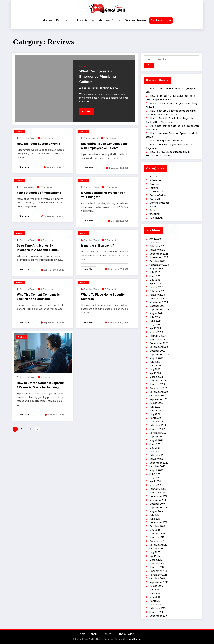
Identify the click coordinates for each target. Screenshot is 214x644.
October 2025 (157, 261)
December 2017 (158, 541)
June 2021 (155, 444)
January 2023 (157, 384)
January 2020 (157, 493)
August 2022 (156, 403)
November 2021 (158, 433)
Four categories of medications (39, 193)
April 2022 (155, 418)
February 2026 (158, 246)
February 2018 (157, 534)
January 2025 (157, 295)
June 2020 (155, 474)
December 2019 (158, 496)
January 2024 (157, 340)
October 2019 (157, 504)
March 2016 (156, 605)
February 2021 (157, 455)
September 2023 (159, 355)
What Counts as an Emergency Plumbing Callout (98, 77)
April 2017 (155, 556)
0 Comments (47, 138)
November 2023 (159, 347)
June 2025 (155, 276)
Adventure (155, 180)
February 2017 (157, 564)
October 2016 (157, 578)
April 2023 (155, 373)
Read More (87, 112)
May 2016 (155, 597)
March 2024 (156, 332)
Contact (108, 634)
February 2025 (158, 291)
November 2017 (158, 545)
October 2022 (157, 396)
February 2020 (158, 489)
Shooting (154, 214)
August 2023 (156, 358)
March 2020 (156, 485)
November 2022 (159, 392)
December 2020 (159, 463)
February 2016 (157, 608)
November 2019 (158, 500)
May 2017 (155, 552)
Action (153, 177)
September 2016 (159, 582)
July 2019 (154, 515)
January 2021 (157, 459)
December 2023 (159, 343)
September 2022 (159, 399)
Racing (153, 206)
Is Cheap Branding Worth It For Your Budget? (103, 195)
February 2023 (158, 381)
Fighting (154, 188)
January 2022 (157, 429)
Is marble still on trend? (97, 245)
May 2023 (155, 369)
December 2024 (159, 299)
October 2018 (157, 526)
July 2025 (155, 272)
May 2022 (155, 414)
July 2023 (155, 362)
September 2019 (159, 508)
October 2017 (157, 549)
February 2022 (158, 425)
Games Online (110, 20)
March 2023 (156, 377)
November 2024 (159, 302)
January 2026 (157, 250)
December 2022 (159, 388)
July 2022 (155, 407)
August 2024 (157, 313)
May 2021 (155, 448)
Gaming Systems (159, 203)
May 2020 (155, 478)
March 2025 (156, 287)
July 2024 (155, 317)
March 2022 (156, 422)
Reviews (82, 66)
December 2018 (158, 522)
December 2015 (158, 616)
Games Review (136, 20)
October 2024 (158, 306)
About (94, 634)
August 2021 (156, 440)
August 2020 (156, 470)
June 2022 (155, 411)
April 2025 (155, 283)
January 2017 (157, 567)
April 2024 (155, 328)
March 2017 (156, 560)
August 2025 (156, 269)
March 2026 (156, 243)
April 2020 (155, 481)
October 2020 (157, 466)
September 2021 (159, 437)
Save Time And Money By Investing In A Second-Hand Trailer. (37, 248)
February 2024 (158, 336)
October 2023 (157, 351)
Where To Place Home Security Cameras (103, 297)
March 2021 (156, 452)
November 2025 (159, 257)
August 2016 (156, 586)
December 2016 (158, 571)
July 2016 (154, 590)
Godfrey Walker (91, 138)
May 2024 (155, 325)
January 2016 (157, 612)
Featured (64, 20)
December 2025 (159, 254)
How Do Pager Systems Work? (38, 144)
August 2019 (156, 511)
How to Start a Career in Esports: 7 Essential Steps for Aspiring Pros (40, 385)
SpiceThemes (134, 639)
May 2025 (155, 280)
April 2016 (155, 601)
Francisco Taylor (90, 88)
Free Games (86, 20)
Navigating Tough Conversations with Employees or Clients (104, 146)
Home (47, 20)
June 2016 (155, 593)
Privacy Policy (126, 634)
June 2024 (155, 321)
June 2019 (155, 519)
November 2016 (158, 575)
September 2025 (159, 265)
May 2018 (155, 530)
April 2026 (155, 239)
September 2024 (159, 310)
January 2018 (157, 537)
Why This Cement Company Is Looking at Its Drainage (38, 297)
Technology (161, 20)
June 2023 (155, 366)
